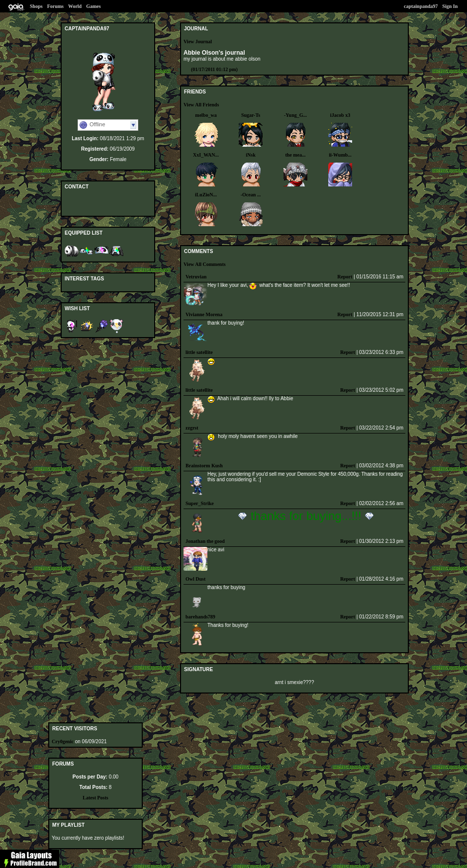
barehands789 (200, 617)
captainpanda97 (421, 6)
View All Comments (205, 264)
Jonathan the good (205, 541)
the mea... (295, 155)
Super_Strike (200, 503)
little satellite (199, 352)
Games (93, 6)
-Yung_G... (295, 115)
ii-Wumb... (340, 155)
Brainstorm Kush (204, 466)
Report (345, 277)
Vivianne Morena (204, 314)
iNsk (250, 155)
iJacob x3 (340, 115)
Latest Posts (95, 798)
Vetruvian (196, 277)
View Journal (198, 42)
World (75, 6)
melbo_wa (206, 115)
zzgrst (192, 428)
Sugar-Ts (251, 115)
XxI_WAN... (206, 155)
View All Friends (201, 105)
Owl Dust (195, 579)
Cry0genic (63, 741)
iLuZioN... (206, 195)
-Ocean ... (251, 195)
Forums (55, 6)
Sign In (450, 6)
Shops (36, 6)
